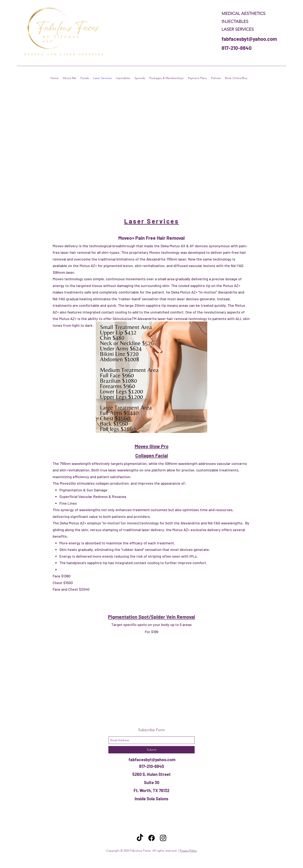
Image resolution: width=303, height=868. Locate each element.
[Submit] (151, 750)
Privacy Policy (188, 851)
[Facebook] (151, 838)
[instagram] (163, 838)
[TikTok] (140, 838)
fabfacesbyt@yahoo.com (249, 39)
